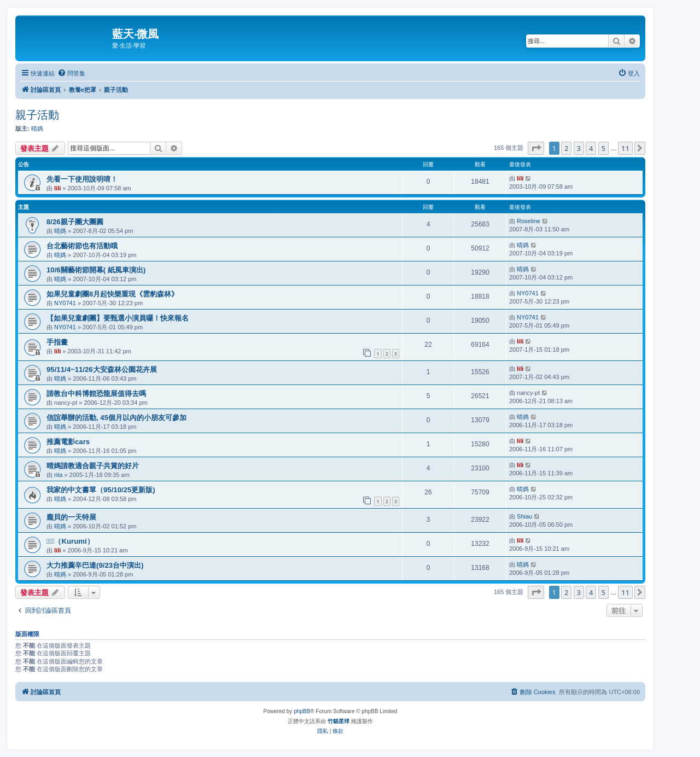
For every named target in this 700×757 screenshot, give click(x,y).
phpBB (302, 711)
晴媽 (37, 129)
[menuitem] (71, 73)
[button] (536, 148)
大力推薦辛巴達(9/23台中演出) (95, 565)
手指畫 (57, 342)
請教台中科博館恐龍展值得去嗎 (96, 394)
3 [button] (579, 148)
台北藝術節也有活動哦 (82, 246)
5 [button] (603, 148)
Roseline (529, 221)
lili (57, 188)
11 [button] (625, 148)
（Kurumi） (70, 541)
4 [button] (591, 148)
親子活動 (37, 115)
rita (58, 475)
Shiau (524, 516)
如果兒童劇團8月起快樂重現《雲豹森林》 (112, 294)
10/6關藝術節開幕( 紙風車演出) (96, 270)
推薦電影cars (68, 442)
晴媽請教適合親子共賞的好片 (93, 466)
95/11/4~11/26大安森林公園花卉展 (102, 369)
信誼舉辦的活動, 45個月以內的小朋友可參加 (116, 418)
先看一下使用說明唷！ (82, 179)
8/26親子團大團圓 (75, 222)
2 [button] (566, 148)
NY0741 (65, 303)
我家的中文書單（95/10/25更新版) (101, 490)
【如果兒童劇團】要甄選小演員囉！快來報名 (118, 318)
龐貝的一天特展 (71, 517)
